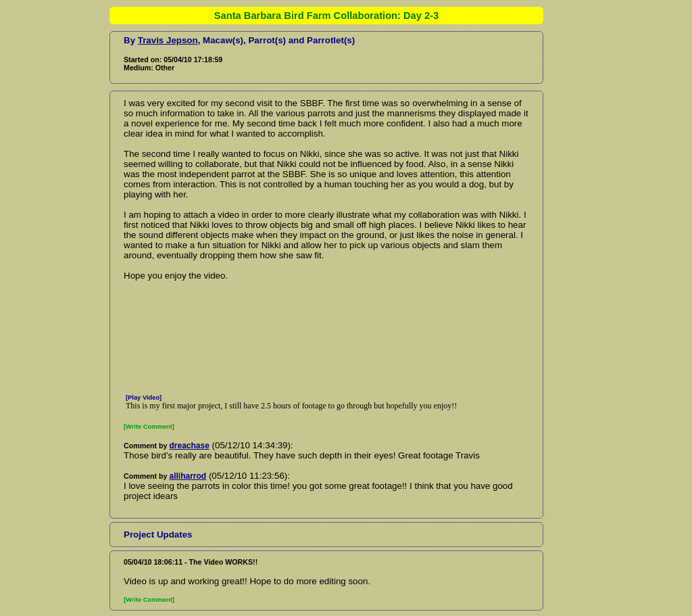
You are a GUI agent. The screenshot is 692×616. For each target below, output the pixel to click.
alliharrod (188, 476)
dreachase (190, 446)
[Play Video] (144, 398)
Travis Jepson (168, 40)
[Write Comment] (149, 427)
